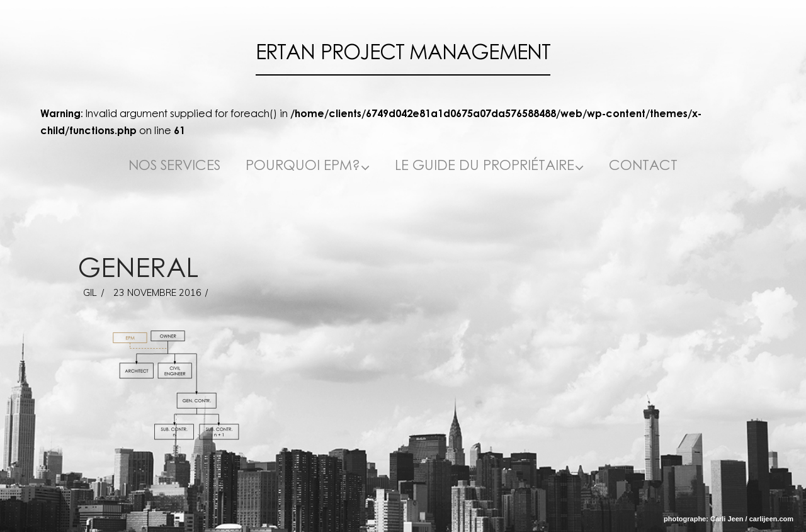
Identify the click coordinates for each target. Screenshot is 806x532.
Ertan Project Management (403, 53)
